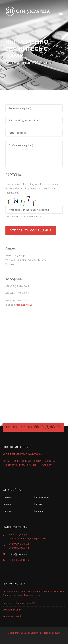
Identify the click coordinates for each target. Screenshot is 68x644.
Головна (7, 497)
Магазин (7, 511)
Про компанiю (42, 497)
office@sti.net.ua (23, 305)
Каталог (38, 504)
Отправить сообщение (31, 230)
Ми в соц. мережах (19, 427)
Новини (7, 504)
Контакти (39, 511)
